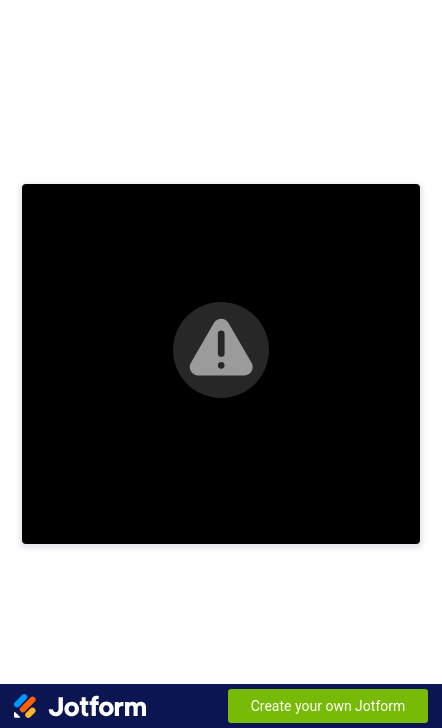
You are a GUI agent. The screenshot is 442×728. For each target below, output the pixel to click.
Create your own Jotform (328, 706)
